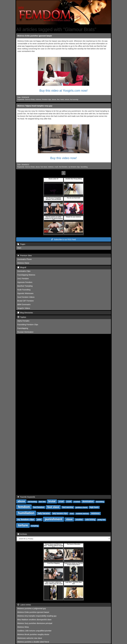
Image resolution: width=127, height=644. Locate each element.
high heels (94, 507)
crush (56, 167)
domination (88, 501)
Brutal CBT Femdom (26, 301)
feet (58, 100)
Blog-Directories (25, 313)
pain (39, 519)
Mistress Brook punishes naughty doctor (33, 634)
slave (69, 519)
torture (67, 100)
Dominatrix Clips (24, 271)
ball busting (32, 502)
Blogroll (22, 267)
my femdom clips (74, 167)
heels (62, 100)
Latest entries (24, 605)
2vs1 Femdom (23, 279)
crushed (77, 502)
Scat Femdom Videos (26, 297)
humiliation (26, 513)
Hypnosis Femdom (25, 282)
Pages (21, 244)
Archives (22, 534)
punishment (54, 519)
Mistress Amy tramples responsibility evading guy (37, 616)
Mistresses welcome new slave (30, 638)
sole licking (90, 520)
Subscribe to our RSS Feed (63, 239)
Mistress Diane (23, 263)
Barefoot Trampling (25, 286)
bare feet (42, 502)
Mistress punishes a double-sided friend (33, 642)
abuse (54, 100)
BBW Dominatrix (24, 304)
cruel (61, 501)
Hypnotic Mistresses (25, 293)
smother (79, 520)
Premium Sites (25, 256)
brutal (52, 501)
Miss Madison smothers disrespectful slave (34, 620)
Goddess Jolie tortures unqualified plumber (34, 631)
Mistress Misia (23, 627)
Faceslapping (23, 328)
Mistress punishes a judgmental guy (32, 608)
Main (19, 248)
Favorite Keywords (26, 497)
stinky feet (101, 520)
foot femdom (63, 167)
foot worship (74, 100)
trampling (35, 526)
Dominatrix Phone (25, 259)
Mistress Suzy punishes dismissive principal (35, 623)
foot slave (44, 167)
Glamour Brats (30, 100)
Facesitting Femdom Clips (28, 325)
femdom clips (47, 100)
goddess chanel (81, 507)
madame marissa (82, 514)
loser (72, 514)
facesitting (84, 167)
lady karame (44, 513)
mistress (38, 100)
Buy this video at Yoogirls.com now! (63, 91)
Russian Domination (25, 332)
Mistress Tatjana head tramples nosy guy (35, 106)
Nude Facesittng (24, 290)
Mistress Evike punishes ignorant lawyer (35, 36)
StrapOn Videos (24, 308)
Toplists (22, 317)
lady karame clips (60, 513)
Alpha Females (23, 321)
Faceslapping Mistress (26, 275)
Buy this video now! (63, 158)
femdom (24, 507)
